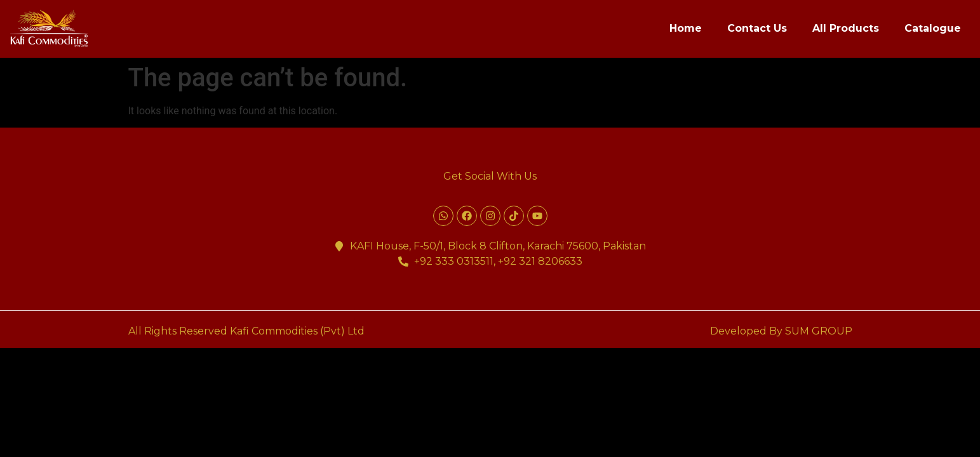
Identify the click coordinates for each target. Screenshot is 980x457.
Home (686, 28)
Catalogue (933, 28)
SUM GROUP (819, 331)
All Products (846, 28)
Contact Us (757, 28)
